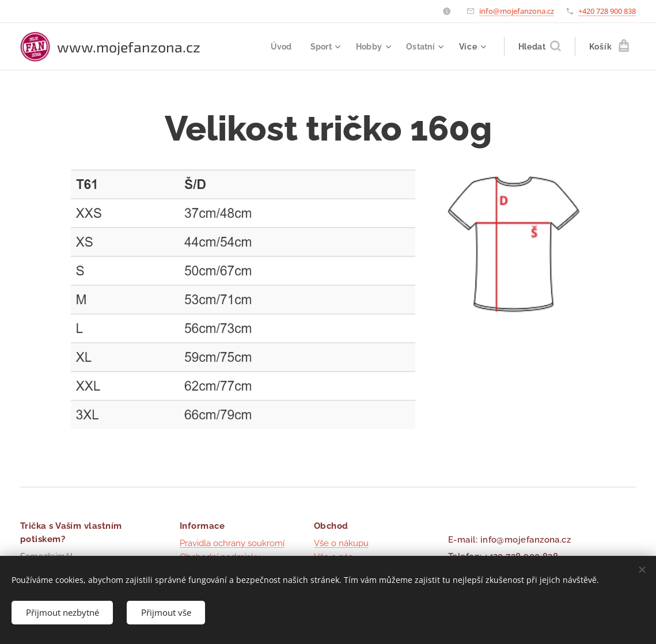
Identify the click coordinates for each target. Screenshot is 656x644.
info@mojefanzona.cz (517, 11)
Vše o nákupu (341, 543)
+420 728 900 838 (607, 11)
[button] (539, 47)
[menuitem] (279, 47)
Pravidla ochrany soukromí (232, 543)
